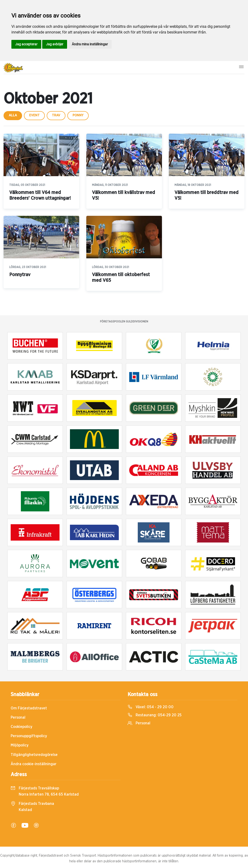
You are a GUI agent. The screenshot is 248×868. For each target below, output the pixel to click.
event (34, 115)
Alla (13, 115)
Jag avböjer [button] (55, 44)
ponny (78, 115)
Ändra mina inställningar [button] (90, 44)
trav (56, 115)
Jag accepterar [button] (26, 44)
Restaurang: (155, 715)
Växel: (151, 707)
